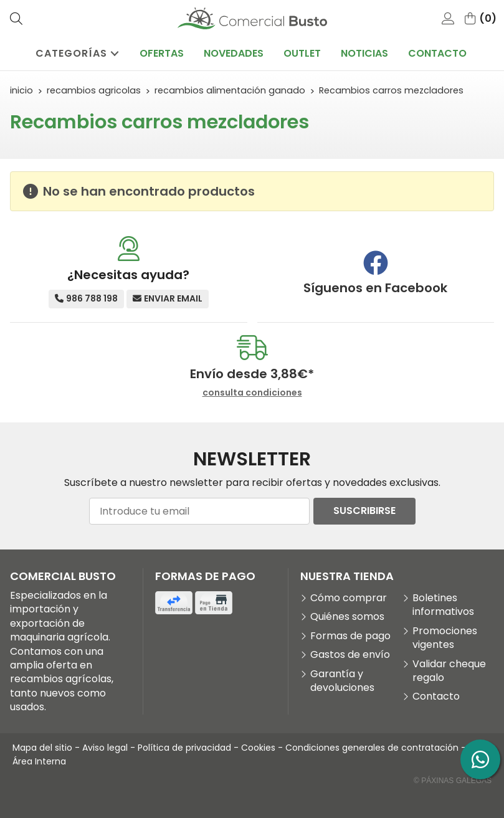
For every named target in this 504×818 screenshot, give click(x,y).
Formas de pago (350, 636)
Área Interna (39, 761)
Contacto (436, 697)
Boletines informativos (443, 605)
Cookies (258, 748)
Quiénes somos (347, 617)
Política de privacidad (184, 748)
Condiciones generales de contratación (372, 748)
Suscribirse (364, 511)
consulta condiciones (252, 393)
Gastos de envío (350, 655)
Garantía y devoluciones (342, 681)
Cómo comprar (349, 598)
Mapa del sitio (42, 748)
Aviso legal (105, 748)
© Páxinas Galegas (453, 781)
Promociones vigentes (445, 638)
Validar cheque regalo (449, 671)
